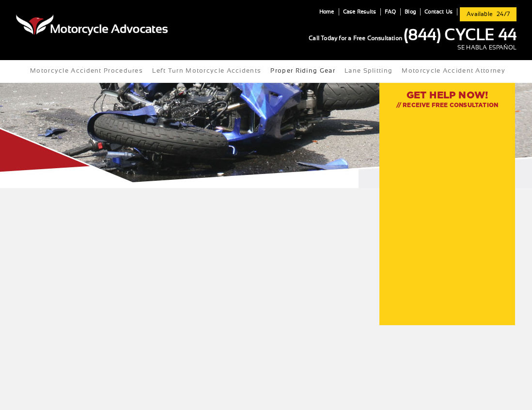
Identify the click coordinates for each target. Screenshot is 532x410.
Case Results (360, 12)
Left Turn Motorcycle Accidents (207, 71)
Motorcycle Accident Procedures (86, 71)
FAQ (390, 12)
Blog (410, 12)
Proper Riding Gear (303, 71)
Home (327, 12)
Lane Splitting (368, 71)
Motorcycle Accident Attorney (453, 71)
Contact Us (438, 12)
